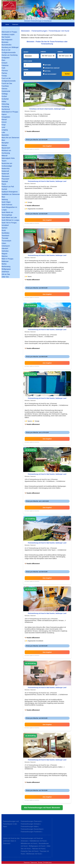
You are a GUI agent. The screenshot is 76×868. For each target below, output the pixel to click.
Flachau (4, 73)
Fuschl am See (7, 83)
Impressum (27, 863)
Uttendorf (5, 248)
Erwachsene (28, 61)
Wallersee (5, 261)
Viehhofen (5, 251)
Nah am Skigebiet (50, 74)
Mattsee (4, 145)
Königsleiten (6, 117)
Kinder (26, 70)
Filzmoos (5, 71)
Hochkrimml (6, 109)
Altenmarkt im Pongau (9, 32)
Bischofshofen (6, 45)
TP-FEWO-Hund (47, 863)
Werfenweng (6, 267)
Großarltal (5, 99)
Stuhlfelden (5, 233)
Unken (4, 243)
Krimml (4, 122)
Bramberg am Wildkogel (10, 47)
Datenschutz (34, 863)
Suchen (67, 74)
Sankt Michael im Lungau (10, 220)
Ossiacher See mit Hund (29, 852)
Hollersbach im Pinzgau (10, 112)
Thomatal (5, 238)
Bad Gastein (6, 37)
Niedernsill (5, 171)
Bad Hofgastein (7, 40)
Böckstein (5, 42)
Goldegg (4, 94)
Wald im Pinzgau (7, 259)
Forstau (4, 76)
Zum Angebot (47, 146)
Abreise (60, 52)
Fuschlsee (5, 86)
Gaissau (4, 89)
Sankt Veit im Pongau (9, 223)
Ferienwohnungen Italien (29, 827)
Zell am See (6, 274)
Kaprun (4, 114)
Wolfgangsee (6, 269)
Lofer (3, 132)
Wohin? (26, 52)
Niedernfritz (6, 169)
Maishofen (5, 135)
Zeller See (5, 277)
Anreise (43, 52)
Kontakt (40, 863)
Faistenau (5, 65)
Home (7, 24)
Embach (4, 63)
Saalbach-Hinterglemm (10, 192)
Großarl (4, 96)
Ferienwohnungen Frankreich (31, 832)
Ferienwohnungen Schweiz (30, 824)
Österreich (15, 24)
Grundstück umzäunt (51, 68)
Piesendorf (5, 179)
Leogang (5, 130)
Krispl (3, 125)
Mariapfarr (5, 143)
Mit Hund (47, 65)
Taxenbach (5, 236)
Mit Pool (47, 71)
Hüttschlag (5, 104)
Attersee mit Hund (38, 849)
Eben (3, 60)
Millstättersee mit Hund (29, 844)
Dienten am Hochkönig (9, 55)
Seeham (4, 228)
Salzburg (5, 199)
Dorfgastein (6, 58)
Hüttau (4, 101)
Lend (3, 127)
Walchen (5, 256)
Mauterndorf (6, 148)
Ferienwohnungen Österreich (31, 822)
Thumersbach (6, 241)
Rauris (4, 184)
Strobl (4, 230)
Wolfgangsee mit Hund (37, 846)
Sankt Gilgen (6, 202)
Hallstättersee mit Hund (38, 841)
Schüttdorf (5, 225)
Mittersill (4, 156)
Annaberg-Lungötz (8, 34)
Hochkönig (5, 107)
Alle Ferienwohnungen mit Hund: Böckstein (42, 808)
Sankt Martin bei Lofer (9, 218)
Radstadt (5, 181)
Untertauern (6, 246)
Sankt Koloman (7, 205)
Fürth (3, 68)
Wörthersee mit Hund (34, 854)
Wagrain (4, 254)
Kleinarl (4, 120)
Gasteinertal (6, 91)
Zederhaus (5, 272)
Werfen (4, 264)
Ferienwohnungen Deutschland (32, 829)
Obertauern (5, 176)
